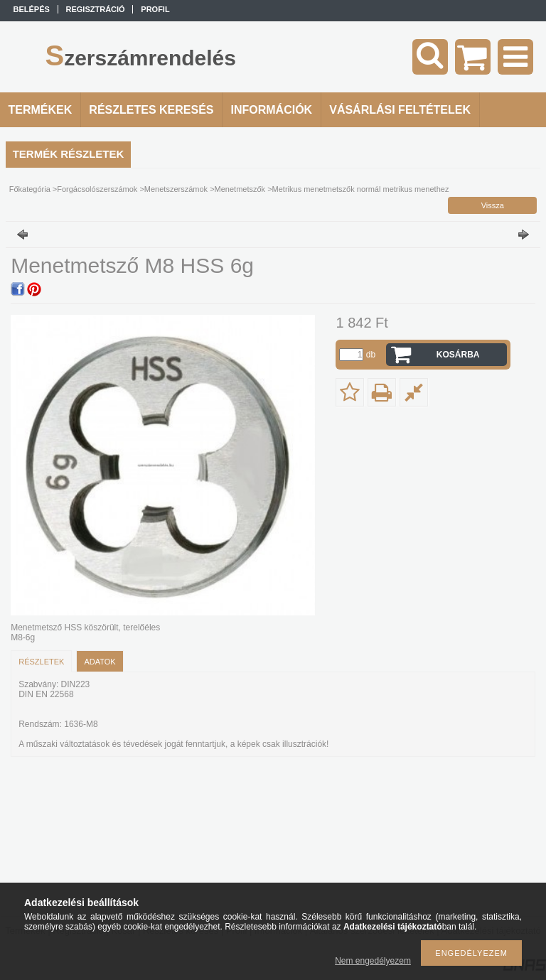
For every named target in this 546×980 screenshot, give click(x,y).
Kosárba (458, 355)
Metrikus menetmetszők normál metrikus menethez (361, 189)
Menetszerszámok (176, 189)
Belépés (32, 9)
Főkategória (30, 189)
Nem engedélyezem (373, 961)
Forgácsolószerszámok (97, 189)
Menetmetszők (240, 189)
